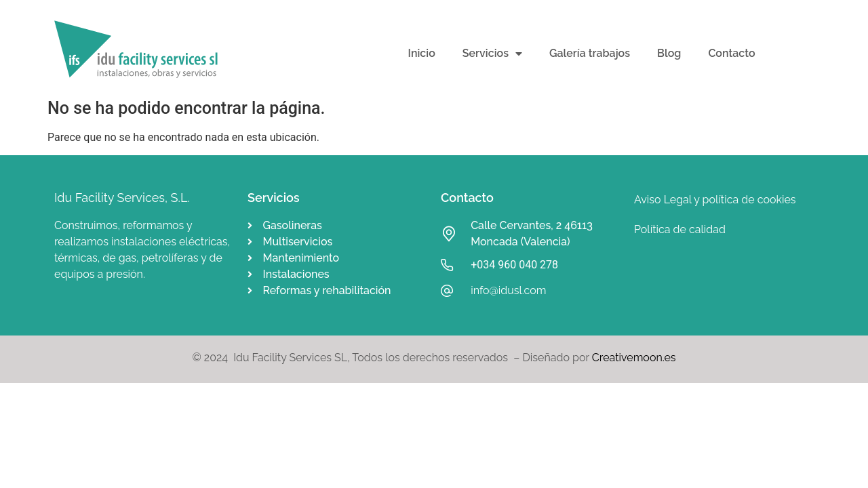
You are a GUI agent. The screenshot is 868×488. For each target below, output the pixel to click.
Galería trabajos (590, 53)
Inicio (422, 53)
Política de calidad (680, 229)
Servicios (492, 54)
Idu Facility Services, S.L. (122, 198)
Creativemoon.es (634, 358)
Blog (669, 53)
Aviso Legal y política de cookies (715, 200)
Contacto (731, 53)
